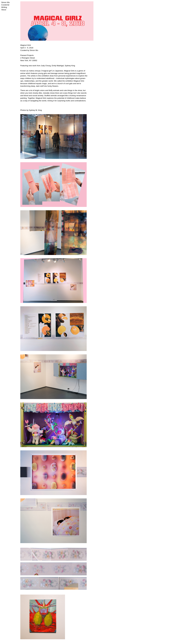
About (4, 10)
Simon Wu (6, 2)
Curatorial (5, 5)
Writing (4, 7)
